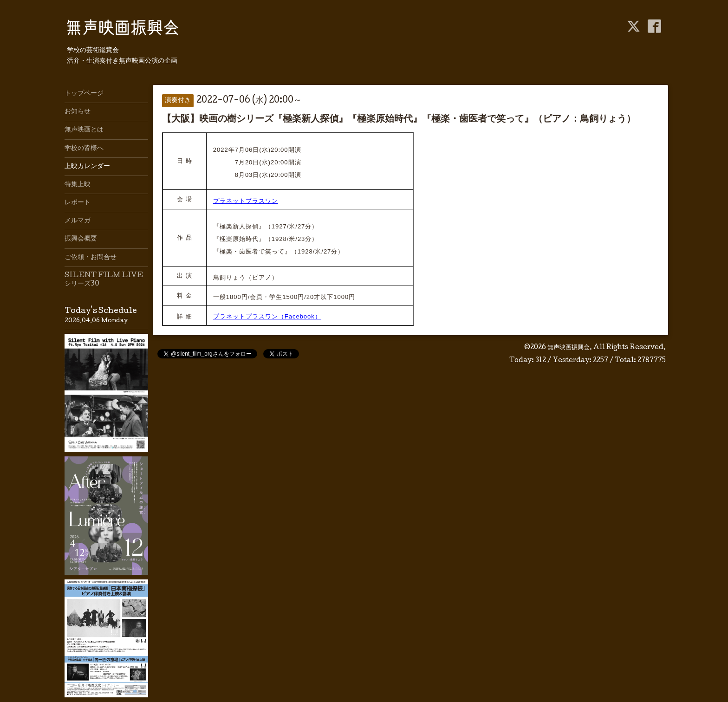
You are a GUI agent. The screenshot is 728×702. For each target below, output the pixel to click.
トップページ (84, 94)
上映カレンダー (87, 167)
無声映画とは (84, 130)
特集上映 (78, 185)
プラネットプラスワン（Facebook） (267, 316)
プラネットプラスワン (246, 201)
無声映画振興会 (569, 348)
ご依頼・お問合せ (91, 258)
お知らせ (78, 112)
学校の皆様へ (84, 149)
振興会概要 (81, 239)
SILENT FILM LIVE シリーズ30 (104, 280)
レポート (78, 203)
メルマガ (78, 221)
